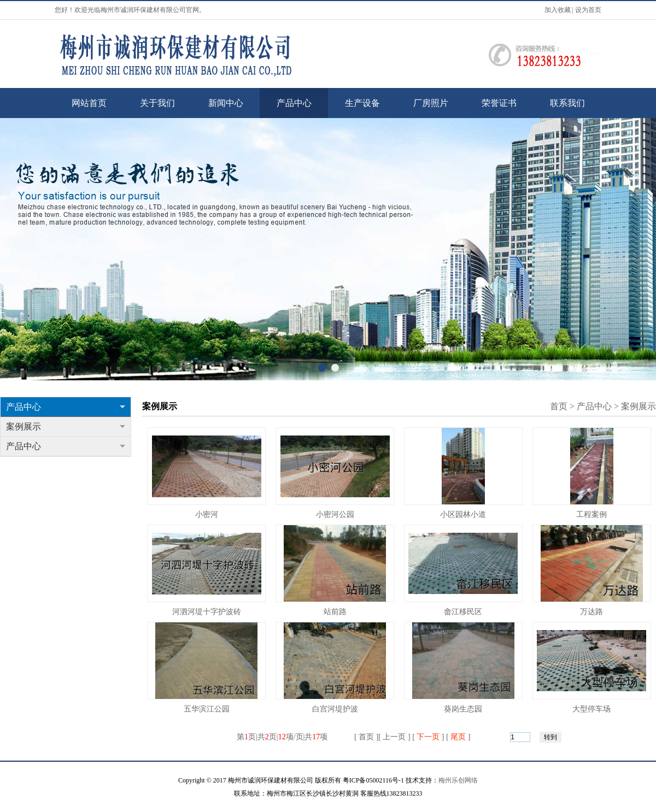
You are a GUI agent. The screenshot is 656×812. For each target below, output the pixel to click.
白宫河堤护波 (335, 709)
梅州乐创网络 (458, 780)
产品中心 (294, 103)
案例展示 (66, 426)
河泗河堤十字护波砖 (207, 612)
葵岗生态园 (463, 709)
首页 (559, 406)
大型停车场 (591, 709)
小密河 (207, 514)
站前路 (335, 612)
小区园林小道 (463, 514)
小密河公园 (335, 514)
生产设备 (362, 103)
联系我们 (567, 103)
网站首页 (89, 103)
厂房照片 (431, 103)
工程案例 (591, 514)
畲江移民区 (463, 612)
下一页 (428, 737)
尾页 (458, 737)
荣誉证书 (499, 103)
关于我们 (157, 103)
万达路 (591, 612)
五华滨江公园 (207, 709)
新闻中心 (226, 103)
